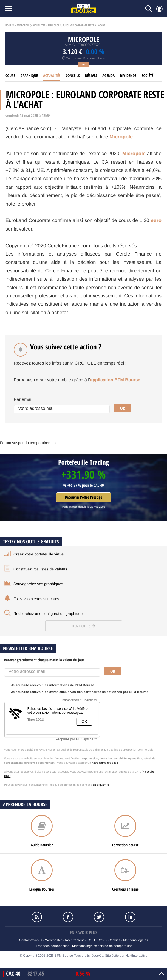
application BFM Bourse (115, 380)
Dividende (128, 76)
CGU (91, 940)
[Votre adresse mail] (62, 409)
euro (156, 220)
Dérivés (91, 76)
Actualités (39, 26)
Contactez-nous (31, 940)
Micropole (23, 26)
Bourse (10, 26)
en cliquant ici (101, 785)
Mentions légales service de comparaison (102, 946)
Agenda (108, 76)
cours (10, 76)
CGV (101, 940)
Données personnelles (53, 946)
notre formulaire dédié (105, 763)
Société (148, 76)
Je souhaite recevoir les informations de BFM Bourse (51, 685)
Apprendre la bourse (25, 804)
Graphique (29, 76)
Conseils (73, 76)
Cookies (114, 940)
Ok (123, 408)
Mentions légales (135, 940)
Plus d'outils (83, 626)
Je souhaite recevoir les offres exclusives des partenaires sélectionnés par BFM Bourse (78, 692)
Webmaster (54, 940)
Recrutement (74, 940)
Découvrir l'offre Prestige (83, 497)
